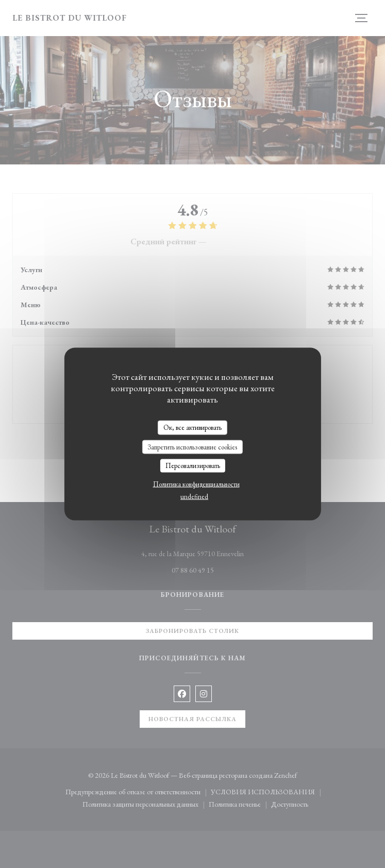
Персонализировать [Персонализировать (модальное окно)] (193, 466)
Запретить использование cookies (192, 447)
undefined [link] (194, 496)
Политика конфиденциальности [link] (196, 484)
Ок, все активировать (192, 428)
